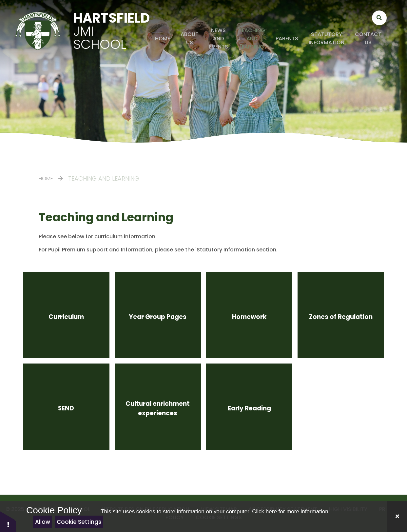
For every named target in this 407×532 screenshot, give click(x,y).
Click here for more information (290, 512)
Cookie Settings (79, 522)
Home (46, 178)
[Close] (397, 516)
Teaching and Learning (104, 178)
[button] (8, 521)
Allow (43, 522)
